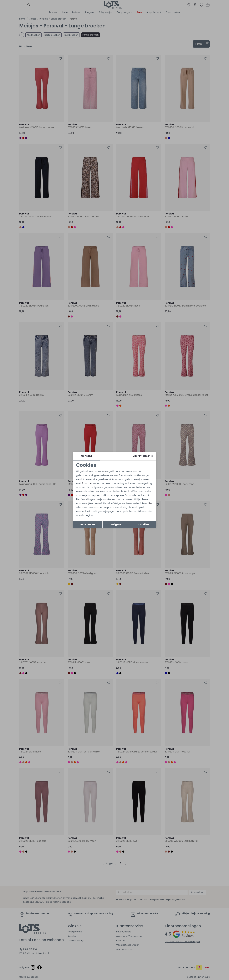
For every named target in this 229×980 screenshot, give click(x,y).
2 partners (88, 483)
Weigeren (116, 524)
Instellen (143, 524)
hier (150, 503)
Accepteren (88, 524)
